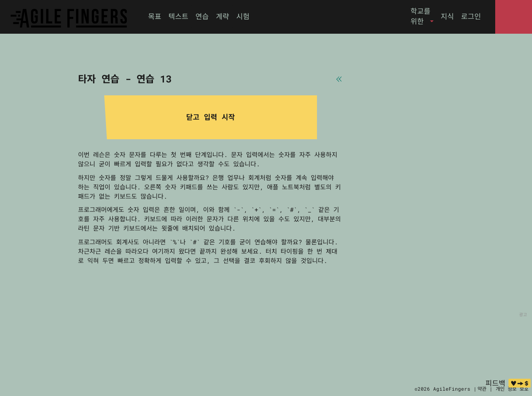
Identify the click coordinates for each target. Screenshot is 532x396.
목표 (155, 16)
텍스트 (178, 16)
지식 (447, 16)
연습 (202, 16)
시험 (243, 16)
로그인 (471, 16)
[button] (422, 16)
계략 (223, 16)
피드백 (495, 383)
